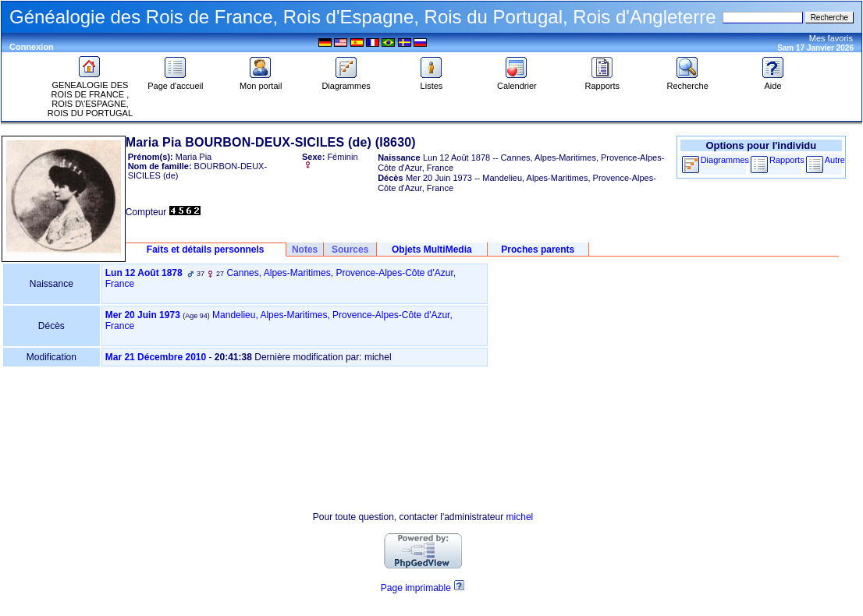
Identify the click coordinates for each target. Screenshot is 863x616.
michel (520, 517)
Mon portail (261, 82)
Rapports (602, 82)
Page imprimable (416, 588)
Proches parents (538, 250)
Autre (835, 160)
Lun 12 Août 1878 (144, 273)
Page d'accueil (175, 82)
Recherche (688, 82)
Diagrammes (346, 82)
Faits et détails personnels (206, 250)
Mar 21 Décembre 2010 (156, 357)
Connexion (32, 47)
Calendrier (517, 82)
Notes (305, 250)
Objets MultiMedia (432, 250)
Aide (773, 82)
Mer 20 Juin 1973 (143, 315)
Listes (431, 82)
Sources (350, 250)
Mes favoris (831, 38)
